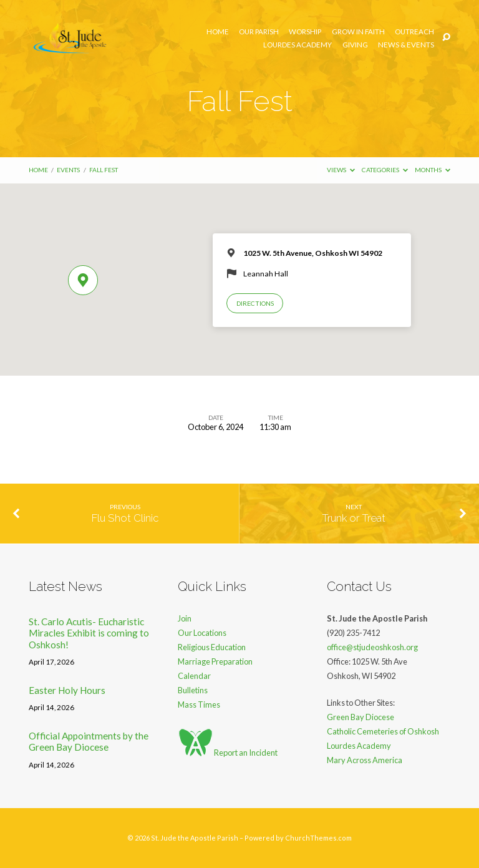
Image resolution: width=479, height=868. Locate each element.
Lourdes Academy (298, 45)
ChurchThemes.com (318, 838)
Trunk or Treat (354, 518)
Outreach (414, 32)
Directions (255, 303)
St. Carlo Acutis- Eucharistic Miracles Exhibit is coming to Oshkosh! (89, 633)
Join (185, 618)
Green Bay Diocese (360, 717)
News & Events (406, 45)
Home (218, 32)
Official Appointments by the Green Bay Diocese (89, 741)
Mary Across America (365, 760)
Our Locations (202, 633)
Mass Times (199, 705)
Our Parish (259, 32)
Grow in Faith (358, 32)
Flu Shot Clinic (125, 518)
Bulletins (193, 690)
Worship (305, 32)
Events (68, 170)
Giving (355, 45)
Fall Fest (104, 170)
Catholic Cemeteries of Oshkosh (383, 731)
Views (341, 170)
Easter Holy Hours (67, 690)
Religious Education (212, 647)
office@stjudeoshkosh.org (372, 647)
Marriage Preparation (215, 661)
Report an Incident (228, 753)
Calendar (194, 676)
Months (433, 170)
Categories (385, 170)
